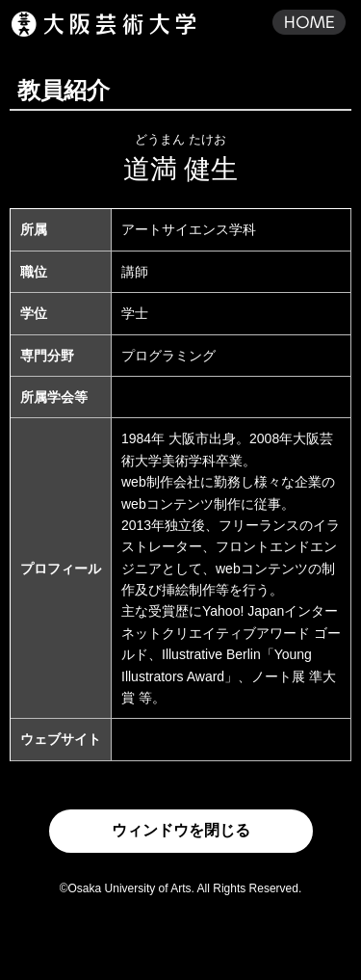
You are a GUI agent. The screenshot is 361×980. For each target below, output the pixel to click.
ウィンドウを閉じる (181, 830)
